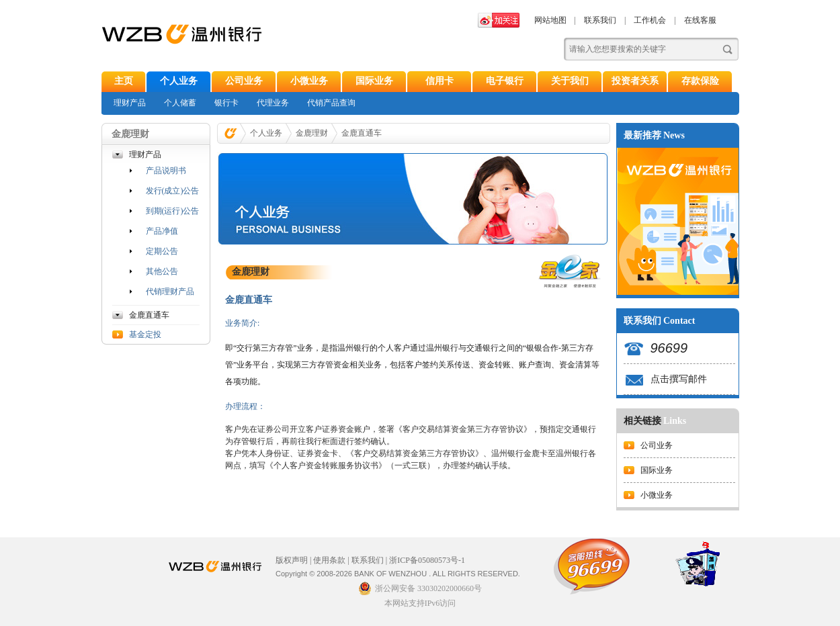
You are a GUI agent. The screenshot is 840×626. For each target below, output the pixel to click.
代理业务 (273, 103)
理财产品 (130, 103)
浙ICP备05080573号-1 (427, 560)
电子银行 (505, 81)
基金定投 (145, 334)
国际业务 (374, 81)
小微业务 (309, 81)
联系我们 (600, 20)
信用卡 (439, 81)
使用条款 (329, 560)
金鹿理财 (312, 133)
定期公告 (162, 251)
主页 (124, 81)
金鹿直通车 (149, 315)
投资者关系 (635, 81)
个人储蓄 (180, 103)
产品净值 (162, 231)
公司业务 (244, 81)
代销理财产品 (170, 292)
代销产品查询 (331, 103)
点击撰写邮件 (679, 379)
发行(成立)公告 (173, 191)
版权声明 (292, 560)
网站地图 (550, 20)
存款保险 (700, 81)
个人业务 (179, 81)
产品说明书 (166, 171)
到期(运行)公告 (173, 211)
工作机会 (650, 20)
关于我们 (570, 81)
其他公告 (162, 271)
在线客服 (700, 20)
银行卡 (226, 103)
